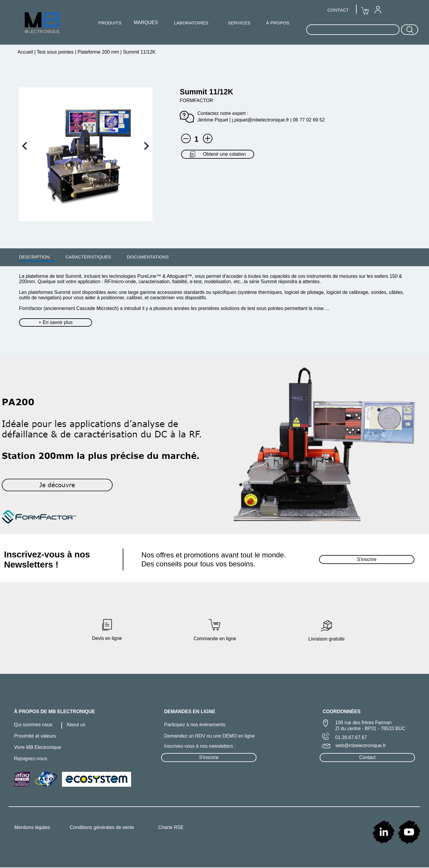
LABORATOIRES (191, 23)
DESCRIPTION (34, 257)
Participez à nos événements (195, 725)
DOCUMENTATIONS (148, 257)
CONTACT (338, 10)
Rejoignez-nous (31, 759)
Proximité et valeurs (35, 736)
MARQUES (146, 22)
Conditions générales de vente (102, 827)
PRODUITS (110, 23)
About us (76, 725)
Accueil (26, 52)
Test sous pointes (55, 52)
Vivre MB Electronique (38, 747)
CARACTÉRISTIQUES (88, 257)
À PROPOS (278, 23)
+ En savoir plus (55, 322)
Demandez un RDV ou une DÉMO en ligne (209, 736)
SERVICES (239, 23)
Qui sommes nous (33, 725)
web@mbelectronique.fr (361, 745)
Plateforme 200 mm (98, 52)
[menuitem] (34, 257)
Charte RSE (171, 827)
